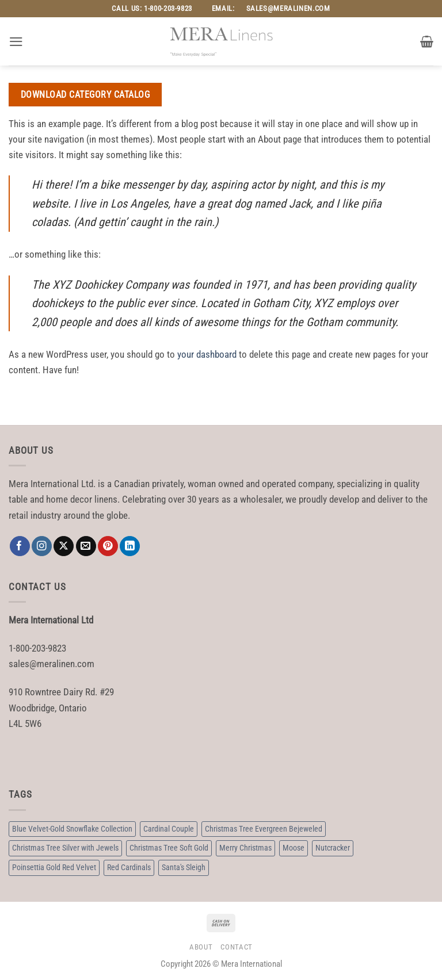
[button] (16, 42)
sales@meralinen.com (288, 8)
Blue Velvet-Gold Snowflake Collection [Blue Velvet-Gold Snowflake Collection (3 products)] (72, 829)
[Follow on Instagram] (42, 546)
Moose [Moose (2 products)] (294, 848)
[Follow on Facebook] (20, 546)
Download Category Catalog (85, 95)
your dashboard (207, 354)
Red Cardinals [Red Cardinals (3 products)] (129, 867)
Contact (237, 947)
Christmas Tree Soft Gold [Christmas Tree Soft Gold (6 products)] (169, 848)
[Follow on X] (64, 546)
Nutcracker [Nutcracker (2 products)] (333, 848)
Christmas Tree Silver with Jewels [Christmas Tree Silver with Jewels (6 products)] (65, 848)
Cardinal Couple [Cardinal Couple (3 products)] (169, 829)
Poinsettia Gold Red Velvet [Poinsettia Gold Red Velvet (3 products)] (54, 867)
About (201, 947)
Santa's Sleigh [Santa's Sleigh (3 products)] (184, 867)
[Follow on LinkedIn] (130, 546)
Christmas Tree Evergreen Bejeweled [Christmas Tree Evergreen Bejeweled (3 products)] (264, 829)
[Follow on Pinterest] (108, 546)
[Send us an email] (86, 546)
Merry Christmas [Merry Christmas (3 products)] (245, 848)
